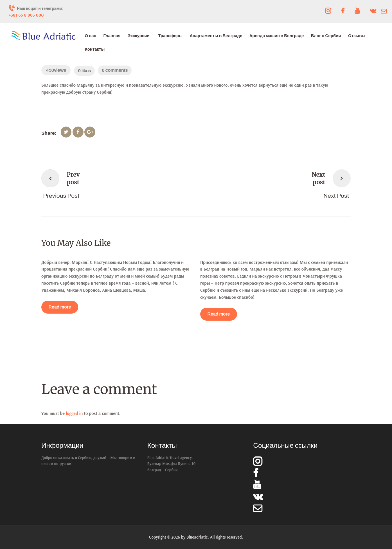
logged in (74, 413)
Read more (60, 307)
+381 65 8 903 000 (26, 15)
